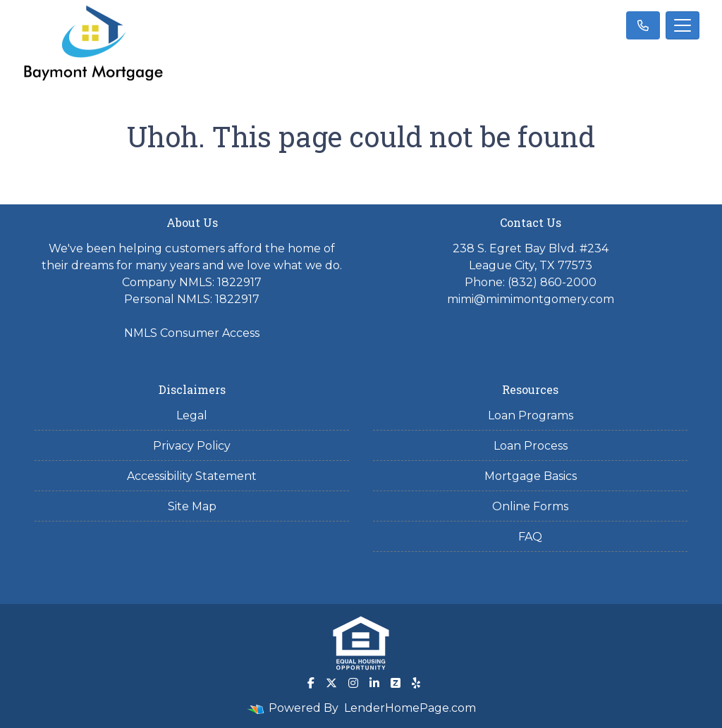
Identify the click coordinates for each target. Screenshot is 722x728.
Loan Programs (531, 415)
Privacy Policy (192, 446)
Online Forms (530, 506)
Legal (192, 415)
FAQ (530, 537)
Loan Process (531, 446)
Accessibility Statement (192, 476)
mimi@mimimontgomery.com (531, 299)
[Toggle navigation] (683, 25)
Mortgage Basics (531, 476)
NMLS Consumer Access (192, 333)
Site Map (192, 506)
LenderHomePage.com (410, 708)
